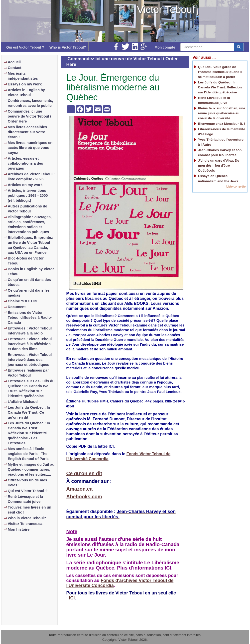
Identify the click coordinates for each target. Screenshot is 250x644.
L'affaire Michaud (23, 402)
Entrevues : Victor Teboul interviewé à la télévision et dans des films (30, 344)
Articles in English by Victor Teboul (26, 92)
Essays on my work (25, 84)
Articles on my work (25, 185)
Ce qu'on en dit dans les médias (29, 293)
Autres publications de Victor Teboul (27, 209)
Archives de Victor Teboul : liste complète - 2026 (31, 177)
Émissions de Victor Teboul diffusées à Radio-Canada (30, 318)
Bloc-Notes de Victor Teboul (26, 261)
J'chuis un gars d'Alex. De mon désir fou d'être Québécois (218, 165)
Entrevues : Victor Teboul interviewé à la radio (30, 331)
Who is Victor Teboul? (68, 47)
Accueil (14, 62)
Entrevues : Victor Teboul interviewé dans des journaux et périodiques (30, 360)
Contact (15, 68)
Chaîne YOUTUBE (23, 301)
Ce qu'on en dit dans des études (29, 282)
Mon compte (165, 47)
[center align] (239, 47)
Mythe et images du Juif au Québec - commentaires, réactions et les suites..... (31, 469)
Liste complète (236, 187)
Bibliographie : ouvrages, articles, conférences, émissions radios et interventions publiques (30, 224)
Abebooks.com (84, 497)
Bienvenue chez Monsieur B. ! (221, 124)
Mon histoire (19, 529)
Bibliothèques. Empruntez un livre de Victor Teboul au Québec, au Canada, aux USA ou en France (30, 245)
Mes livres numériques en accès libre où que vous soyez (30, 148)
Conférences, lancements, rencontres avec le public (30, 103)
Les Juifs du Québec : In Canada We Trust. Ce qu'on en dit (29, 412)
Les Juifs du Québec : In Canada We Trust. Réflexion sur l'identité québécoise (220, 87)
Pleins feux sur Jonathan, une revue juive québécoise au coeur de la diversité (221, 113)
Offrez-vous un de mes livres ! (27, 483)
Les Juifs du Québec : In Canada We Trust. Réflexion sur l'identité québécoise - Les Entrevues (29, 433)
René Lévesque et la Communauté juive (25, 499)
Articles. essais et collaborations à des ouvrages (25, 163)
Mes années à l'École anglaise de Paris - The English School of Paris (28, 454)
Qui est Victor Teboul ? (25, 47)
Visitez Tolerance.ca (25, 524)
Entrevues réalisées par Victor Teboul (28, 373)
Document (17, 307)
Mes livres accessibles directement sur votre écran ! (27, 132)
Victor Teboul (166, 9)
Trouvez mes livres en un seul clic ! (29, 510)
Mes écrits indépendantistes (23, 76)
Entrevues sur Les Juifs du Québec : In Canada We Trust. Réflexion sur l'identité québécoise (31, 388)
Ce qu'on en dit (84, 473)
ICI (72, 598)
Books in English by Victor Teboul (31, 271)
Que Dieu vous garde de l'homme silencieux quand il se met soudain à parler (220, 72)
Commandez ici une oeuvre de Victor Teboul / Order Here (29, 116)
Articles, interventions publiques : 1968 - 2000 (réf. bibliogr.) (28, 195)
